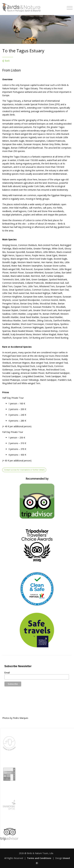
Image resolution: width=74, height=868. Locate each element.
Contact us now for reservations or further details (24, 470)
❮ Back (6, 61)
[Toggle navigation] (70, 7)
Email (7, 673)
